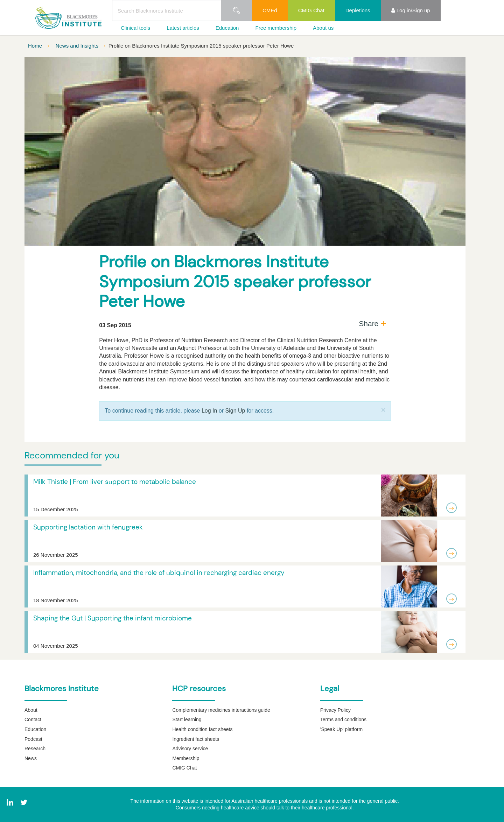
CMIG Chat (311, 10)
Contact (33, 719)
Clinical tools (135, 28)
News (31, 758)
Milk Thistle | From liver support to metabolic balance (115, 482)
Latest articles (183, 28)
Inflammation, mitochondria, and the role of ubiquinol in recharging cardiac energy (159, 573)
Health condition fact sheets (202, 729)
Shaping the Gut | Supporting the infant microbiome (113, 618)
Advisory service (190, 749)
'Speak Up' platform (341, 729)
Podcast (33, 739)
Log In (209, 411)
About (31, 710)
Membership (186, 758)
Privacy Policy (335, 710)
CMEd (270, 10)
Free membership (276, 28)
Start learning (187, 719)
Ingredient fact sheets (196, 739)
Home (36, 46)
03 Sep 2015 (115, 325)
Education (227, 28)
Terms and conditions (343, 719)
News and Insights (78, 46)
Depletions (358, 10)
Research (35, 749)
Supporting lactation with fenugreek (88, 527)
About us (323, 28)
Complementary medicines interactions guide (221, 710)
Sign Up (235, 411)
